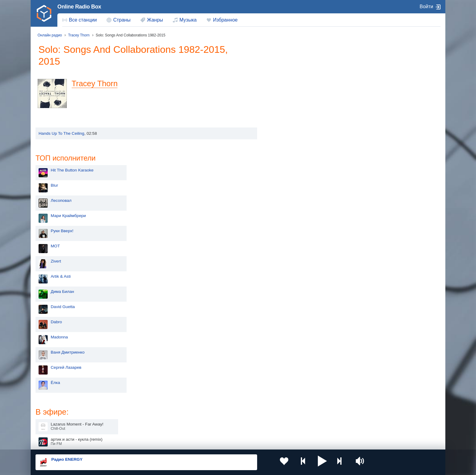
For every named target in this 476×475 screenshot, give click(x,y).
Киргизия (55, 405)
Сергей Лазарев (292, 258)
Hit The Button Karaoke (299, 61)
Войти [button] (426, 7)
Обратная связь (216, 442)
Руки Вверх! (289, 121)
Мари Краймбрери (295, 106)
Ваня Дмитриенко (294, 243)
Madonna (286, 227)
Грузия (134, 426)
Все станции (83, 20)
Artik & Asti (287, 167)
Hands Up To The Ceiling (61, 133)
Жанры (155, 20)
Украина (136, 395)
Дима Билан (289, 182)
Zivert (282, 152)
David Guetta (289, 197)
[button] (308, 462)
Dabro (283, 212)
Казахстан (301, 395)
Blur (281, 76)
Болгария (300, 405)
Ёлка (282, 273)
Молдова (218, 395)
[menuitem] (80, 20)
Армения (218, 405)
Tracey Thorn (97, 83)
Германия (301, 426)
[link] (44, 13)
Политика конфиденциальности (170, 442)
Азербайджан (223, 426)
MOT (282, 136)
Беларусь (55, 426)
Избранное (225, 20)
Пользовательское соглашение (111, 442)
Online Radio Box (79, 7)
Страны (122, 20)
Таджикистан (140, 405)
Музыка (188, 20)
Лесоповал (287, 91)
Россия (53, 395)
